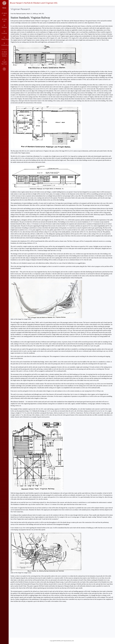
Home (3, 8)
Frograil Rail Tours (8, 50)
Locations (5, 28)
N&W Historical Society (9, 45)
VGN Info (5, 19)
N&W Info (5, 14)
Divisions (5, 24)
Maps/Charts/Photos (8, 33)
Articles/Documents (8, 38)
